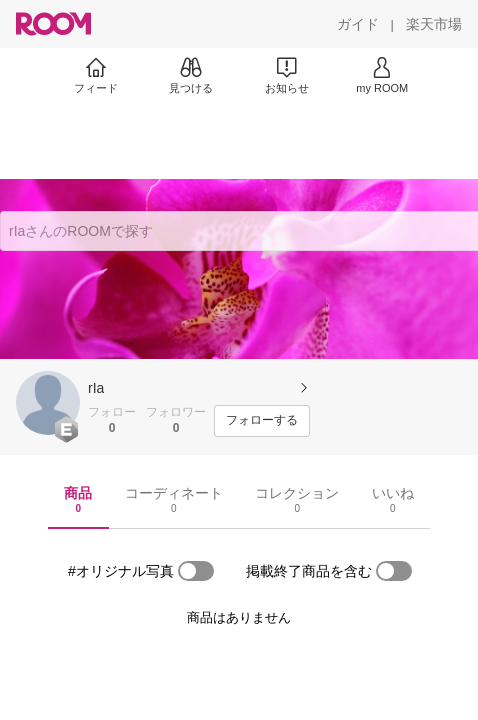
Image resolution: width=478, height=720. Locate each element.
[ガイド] (358, 24)
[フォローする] (262, 421)
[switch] (196, 571)
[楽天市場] (434, 24)
